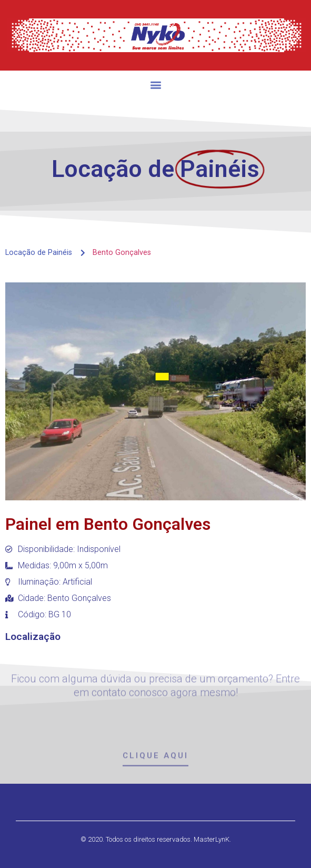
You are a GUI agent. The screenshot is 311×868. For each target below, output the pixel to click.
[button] (155, 89)
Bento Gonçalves (122, 253)
